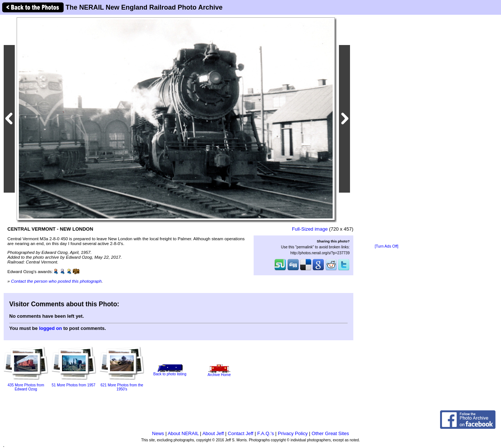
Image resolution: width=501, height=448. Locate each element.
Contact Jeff (241, 433)
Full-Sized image (310, 229)
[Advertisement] (387, 130)
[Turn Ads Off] (387, 246)
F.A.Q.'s (266, 433)
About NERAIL (183, 433)
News (158, 433)
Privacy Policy (293, 433)
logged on (51, 328)
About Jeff (213, 433)
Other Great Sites (330, 433)
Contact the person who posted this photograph (56, 281)
